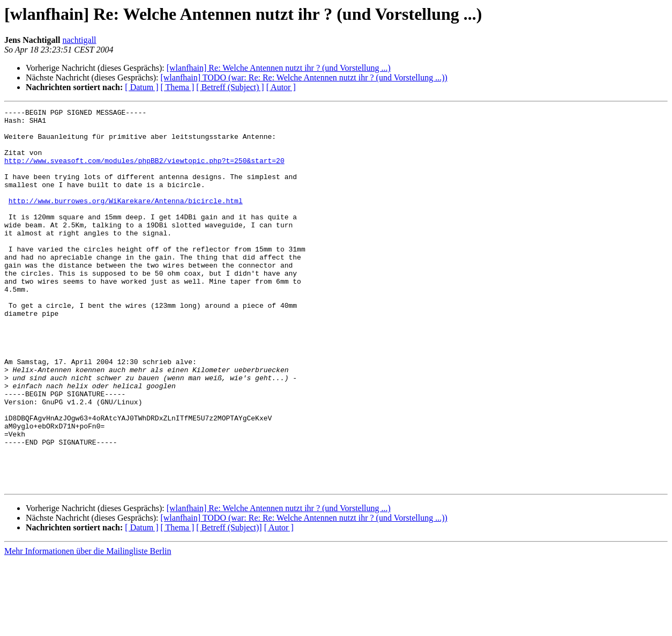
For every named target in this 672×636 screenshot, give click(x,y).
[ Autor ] (281, 87)
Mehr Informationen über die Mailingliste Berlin (88, 627)
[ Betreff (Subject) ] (230, 87)
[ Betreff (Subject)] (229, 603)
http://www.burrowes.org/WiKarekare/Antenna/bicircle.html (126, 220)
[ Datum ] (141, 87)
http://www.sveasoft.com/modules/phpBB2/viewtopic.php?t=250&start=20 (144, 172)
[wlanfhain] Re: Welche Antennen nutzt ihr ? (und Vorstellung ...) (279, 68)
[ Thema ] (178, 87)
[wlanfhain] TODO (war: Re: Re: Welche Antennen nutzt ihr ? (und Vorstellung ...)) (304, 77)
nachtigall (79, 40)
